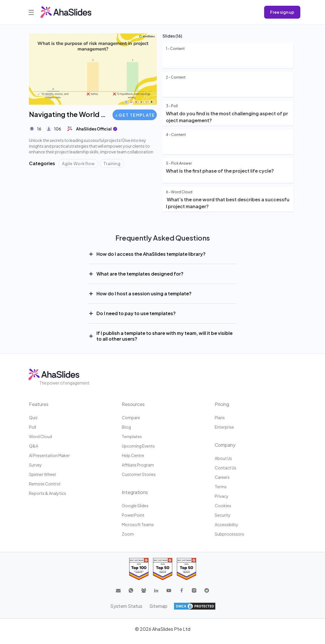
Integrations (135, 492)
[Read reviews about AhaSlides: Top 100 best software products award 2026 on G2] (139, 569)
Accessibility (227, 524)
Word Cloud (40, 436)
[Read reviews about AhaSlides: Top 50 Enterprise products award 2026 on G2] (186, 569)
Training (112, 163)
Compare (131, 417)
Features (39, 404)
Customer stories (139, 474)
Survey (35, 465)
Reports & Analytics (48, 493)
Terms (221, 487)
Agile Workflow (78, 163)
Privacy (222, 496)
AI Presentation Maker (49, 455)
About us (223, 458)
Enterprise (224, 427)
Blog (126, 427)
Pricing (222, 404)
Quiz (33, 417)
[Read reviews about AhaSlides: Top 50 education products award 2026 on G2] (163, 569)
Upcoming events (138, 446)
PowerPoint (133, 515)
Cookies (223, 506)
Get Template (135, 115)
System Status (126, 606)
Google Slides (135, 506)
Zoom (128, 534)
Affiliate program (138, 465)
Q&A (34, 446)
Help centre (133, 455)
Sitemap (158, 606)
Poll (33, 427)
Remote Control (45, 484)
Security (223, 515)
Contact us (226, 468)
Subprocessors (229, 534)
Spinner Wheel (42, 474)
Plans (220, 417)
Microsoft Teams (138, 524)
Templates (132, 436)
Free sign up (282, 12)
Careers (222, 477)
